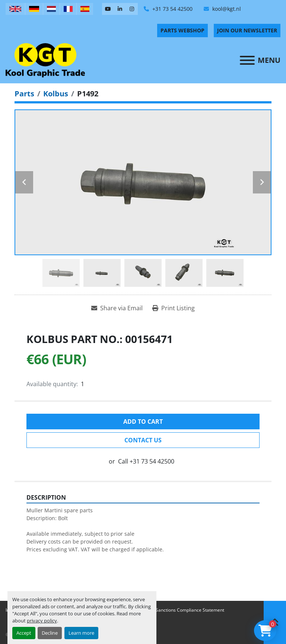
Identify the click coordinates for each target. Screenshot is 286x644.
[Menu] (247, 60)
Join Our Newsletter (247, 30)
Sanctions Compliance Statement (190, 610)
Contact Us (143, 440)
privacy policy (42, 621)
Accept (24, 633)
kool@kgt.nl (226, 9)
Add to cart (143, 422)
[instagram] (132, 9)
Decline (50, 633)
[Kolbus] (56, 94)
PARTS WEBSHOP (182, 30)
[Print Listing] (174, 308)
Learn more (81, 633)
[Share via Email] (117, 308)
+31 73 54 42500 (172, 9)
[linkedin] (120, 9)
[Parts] (24, 94)
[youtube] (108, 9)
